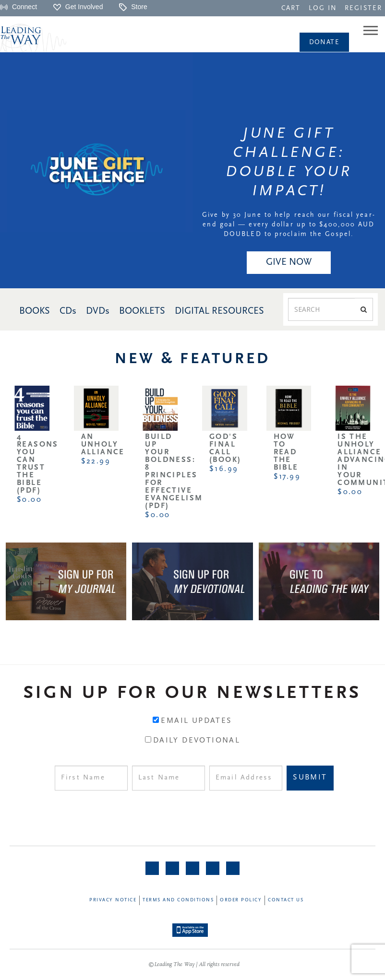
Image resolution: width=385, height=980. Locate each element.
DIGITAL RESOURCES (219, 311)
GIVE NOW (289, 262)
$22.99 (96, 461)
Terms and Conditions (178, 900)
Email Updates (196, 721)
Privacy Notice (113, 900)
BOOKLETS (142, 311)
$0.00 (29, 500)
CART (291, 8)
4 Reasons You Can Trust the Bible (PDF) (38, 464)
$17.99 (287, 477)
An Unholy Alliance (103, 445)
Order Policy (241, 900)
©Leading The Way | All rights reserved (194, 965)
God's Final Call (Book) (225, 449)
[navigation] (291, 8)
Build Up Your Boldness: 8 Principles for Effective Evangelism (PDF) (174, 472)
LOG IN (323, 8)
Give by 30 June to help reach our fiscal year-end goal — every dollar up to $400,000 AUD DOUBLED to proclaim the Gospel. (289, 225)
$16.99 (224, 469)
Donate (324, 42)
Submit (310, 778)
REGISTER (363, 8)
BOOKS (35, 311)
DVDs (98, 311)
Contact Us (286, 900)
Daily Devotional (197, 741)
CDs (68, 311)
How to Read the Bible (286, 452)
